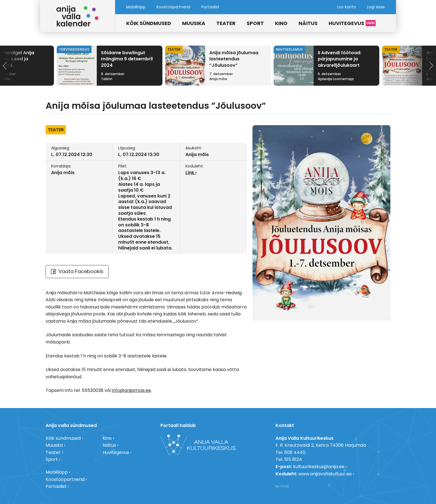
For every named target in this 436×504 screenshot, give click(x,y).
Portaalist (210, 7)
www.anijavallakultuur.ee (325, 474)
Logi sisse (376, 7)
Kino (281, 23)
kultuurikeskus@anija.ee (319, 467)
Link (190, 173)
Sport (255, 23)
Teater (226, 23)
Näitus (308, 23)
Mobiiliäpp (136, 7)
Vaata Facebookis (77, 271)
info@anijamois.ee (131, 390)
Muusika (194, 23)
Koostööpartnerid (173, 7)
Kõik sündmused (149, 23)
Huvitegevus (346, 23)
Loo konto (346, 7)
